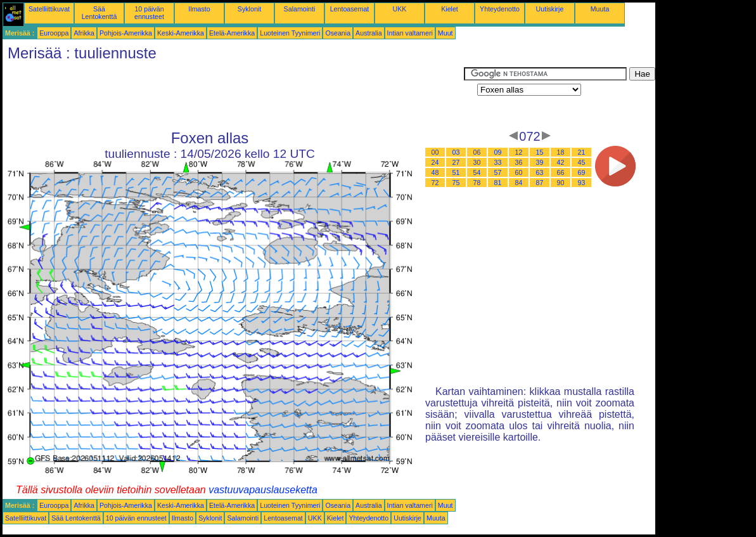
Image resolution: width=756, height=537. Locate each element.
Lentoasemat (350, 9)
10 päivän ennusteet (149, 13)
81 (498, 183)
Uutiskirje (550, 9)
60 (519, 172)
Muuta (600, 9)
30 (477, 162)
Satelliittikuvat (49, 9)
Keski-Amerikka (181, 33)
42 (561, 162)
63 (540, 172)
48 (435, 172)
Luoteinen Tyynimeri (290, 33)
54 (477, 172)
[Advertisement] (233, 96)
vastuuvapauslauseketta (263, 490)
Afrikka (84, 33)
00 (435, 152)
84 (519, 183)
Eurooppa (54, 33)
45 (582, 162)
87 (540, 183)
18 (561, 152)
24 (435, 162)
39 (540, 162)
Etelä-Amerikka (232, 33)
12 (519, 152)
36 (519, 162)
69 (582, 172)
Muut (445, 33)
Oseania (338, 33)
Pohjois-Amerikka (126, 33)
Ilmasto (199, 9)
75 (456, 183)
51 (456, 172)
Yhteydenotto (500, 9)
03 (456, 152)
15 (540, 152)
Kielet (450, 9)
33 (498, 162)
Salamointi (300, 9)
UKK (400, 9)
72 (435, 183)
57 (498, 172)
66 (561, 172)
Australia (368, 33)
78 (477, 183)
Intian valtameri (410, 33)
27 (456, 162)
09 (498, 152)
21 (582, 152)
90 (561, 183)
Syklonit (249, 9)
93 (582, 183)
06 (477, 152)
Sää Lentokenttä (99, 13)
